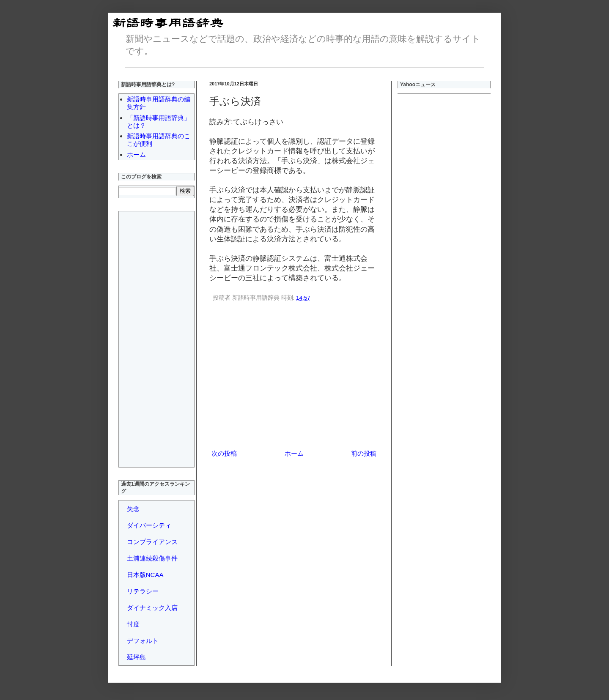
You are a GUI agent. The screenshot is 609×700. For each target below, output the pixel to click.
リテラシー (143, 591)
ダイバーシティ (149, 525)
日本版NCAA (145, 575)
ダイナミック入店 (152, 608)
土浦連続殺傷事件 (152, 558)
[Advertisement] (294, 377)
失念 (133, 509)
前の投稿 (364, 453)
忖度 (133, 624)
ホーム (294, 453)
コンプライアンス (152, 542)
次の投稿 (224, 453)
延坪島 (136, 657)
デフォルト (143, 641)
